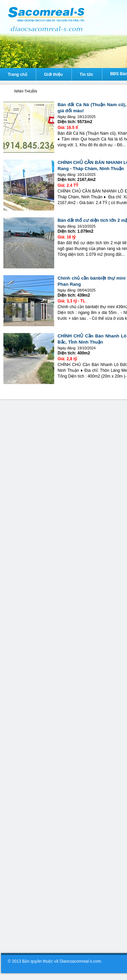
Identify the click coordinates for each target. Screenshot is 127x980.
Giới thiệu (53, 74)
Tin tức (86, 74)
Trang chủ (17, 74)
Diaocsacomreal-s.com (6, 91)
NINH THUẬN (26, 91)
